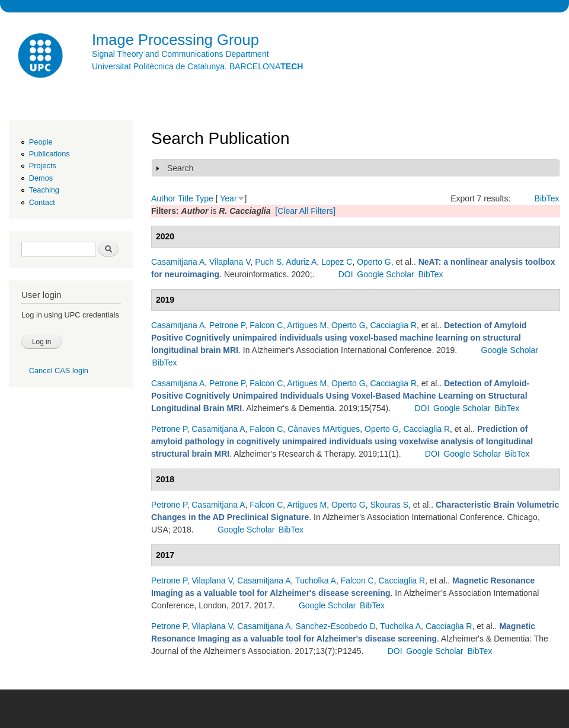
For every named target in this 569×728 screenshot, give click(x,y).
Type (204, 198)
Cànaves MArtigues (324, 429)
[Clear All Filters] (305, 211)
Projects (43, 166)
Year (228, 198)
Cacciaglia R (393, 325)
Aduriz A (301, 262)
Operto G (374, 262)
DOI (346, 274)
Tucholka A (316, 581)
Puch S (268, 262)
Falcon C (266, 325)
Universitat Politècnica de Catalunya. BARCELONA (197, 66)
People (41, 142)
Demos (41, 178)
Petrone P (227, 325)
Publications (49, 154)
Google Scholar (386, 274)
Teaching (44, 190)
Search (180, 168)
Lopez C (337, 262)
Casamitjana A (178, 262)
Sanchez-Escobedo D (335, 626)
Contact (42, 202)
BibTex (547, 198)
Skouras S (389, 505)
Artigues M (307, 325)
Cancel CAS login (59, 371)
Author (163, 198)
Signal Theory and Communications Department (180, 54)
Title (186, 198)
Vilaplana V (230, 262)
